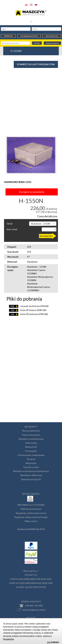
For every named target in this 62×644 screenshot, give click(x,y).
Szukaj (37, 43)
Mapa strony (31, 521)
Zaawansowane (52, 43)
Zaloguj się (8, 36)
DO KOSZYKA (46, 236)
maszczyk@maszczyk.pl (31, 610)
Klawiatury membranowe (31, 439)
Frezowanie (31, 451)
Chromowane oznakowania (31, 455)
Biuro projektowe (31, 431)
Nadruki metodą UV (31, 479)
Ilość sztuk (12, 229)
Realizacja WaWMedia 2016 (31, 529)
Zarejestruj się (52, 36)
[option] (31, 155)
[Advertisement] (31, 93)
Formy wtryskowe (31, 435)
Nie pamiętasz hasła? (29, 36)
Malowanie (31, 463)
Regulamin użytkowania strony (31, 513)
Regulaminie (8, 639)
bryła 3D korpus (28, 310)
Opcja (9, 224)
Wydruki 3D (31, 447)
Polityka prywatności (31, 509)
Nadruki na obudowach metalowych (31, 471)
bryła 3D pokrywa (28, 314)
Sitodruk (31, 459)
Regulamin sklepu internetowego (31, 517)
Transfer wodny (31, 467)
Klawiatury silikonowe (31, 475)
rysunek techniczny (29, 306)
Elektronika (31, 443)
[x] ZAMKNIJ (53, 642)
